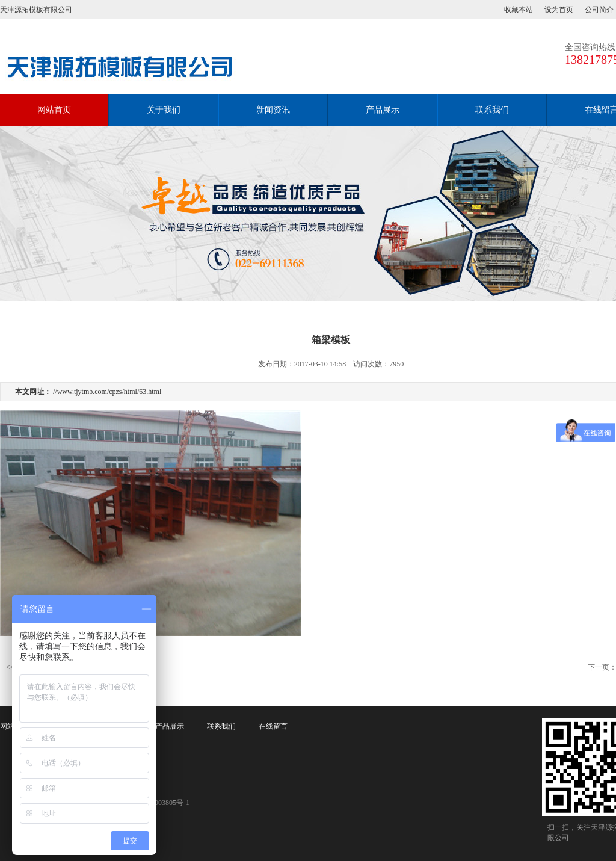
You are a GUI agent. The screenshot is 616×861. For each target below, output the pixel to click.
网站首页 (54, 110)
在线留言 (273, 726)
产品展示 (383, 110)
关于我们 (164, 110)
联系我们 (492, 110)
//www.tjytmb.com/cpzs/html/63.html (107, 392)
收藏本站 (519, 10)
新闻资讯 (273, 110)
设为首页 (559, 10)
